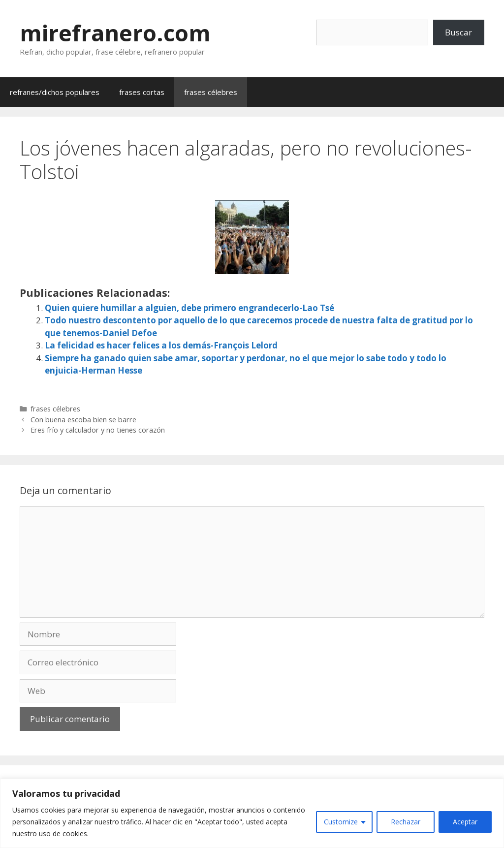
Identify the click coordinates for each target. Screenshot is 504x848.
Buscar (458, 32)
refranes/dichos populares (55, 92)
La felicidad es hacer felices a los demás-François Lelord (161, 345)
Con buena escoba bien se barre (83, 420)
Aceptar (465, 822)
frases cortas (142, 92)
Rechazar (406, 822)
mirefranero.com (115, 33)
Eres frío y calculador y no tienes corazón (98, 430)
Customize (341, 822)
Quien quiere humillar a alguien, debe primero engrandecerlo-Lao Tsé (189, 308)
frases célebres (211, 92)
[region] (252, 813)
